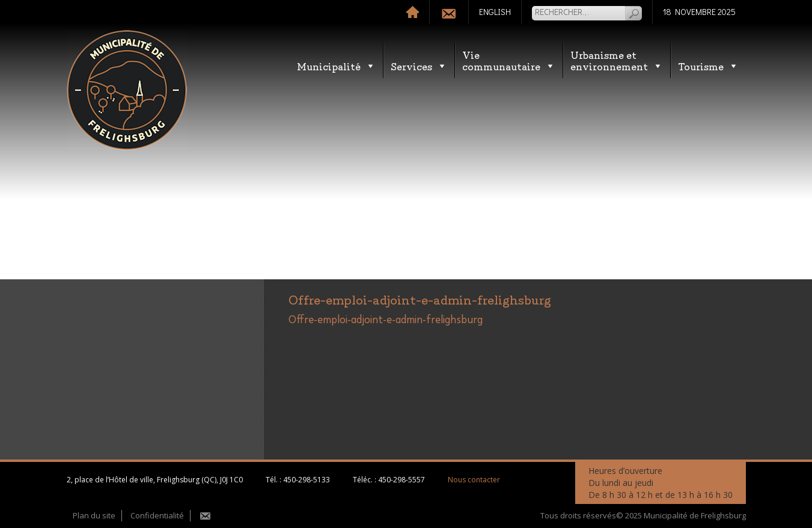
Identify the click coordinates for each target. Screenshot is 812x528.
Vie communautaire (509, 60)
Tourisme (708, 66)
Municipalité (336, 66)
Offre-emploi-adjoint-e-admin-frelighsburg (386, 320)
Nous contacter (474, 480)
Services (419, 66)
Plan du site (94, 515)
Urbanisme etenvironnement (617, 60)
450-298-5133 (307, 480)
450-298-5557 (401, 480)
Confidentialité (157, 515)
